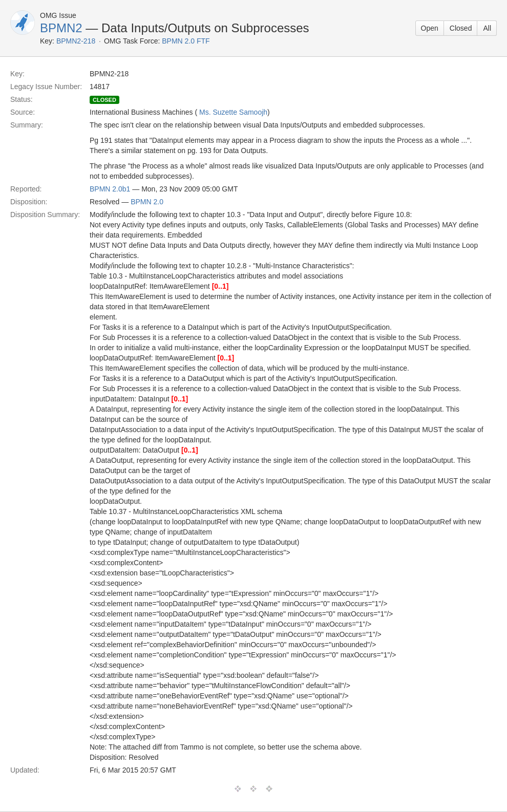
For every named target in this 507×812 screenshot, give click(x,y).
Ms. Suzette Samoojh (233, 112)
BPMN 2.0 (147, 202)
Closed (461, 28)
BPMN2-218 (76, 41)
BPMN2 (61, 28)
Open (430, 28)
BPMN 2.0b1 (110, 189)
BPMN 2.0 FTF (186, 41)
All (487, 28)
